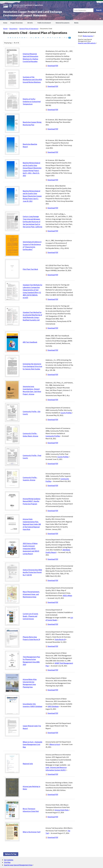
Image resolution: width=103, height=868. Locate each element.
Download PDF (53, 66)
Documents (13, 29)
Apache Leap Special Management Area (19, 865)
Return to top (11, 854)
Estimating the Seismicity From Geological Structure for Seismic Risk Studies (32, 366)
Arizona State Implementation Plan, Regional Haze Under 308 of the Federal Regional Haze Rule (32, 524)
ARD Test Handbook (30, 342)
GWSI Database (54, 706)
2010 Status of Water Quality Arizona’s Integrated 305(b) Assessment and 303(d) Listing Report (31, 549)
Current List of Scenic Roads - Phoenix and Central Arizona (30, 616)
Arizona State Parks (62, 810)
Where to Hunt (55, 744)
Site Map (7, 862)
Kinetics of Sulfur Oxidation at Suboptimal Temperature (32, 101)
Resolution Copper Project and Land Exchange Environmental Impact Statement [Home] (33, 14)
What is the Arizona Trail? (32, 832)
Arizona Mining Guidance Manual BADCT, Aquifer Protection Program (32, 501)
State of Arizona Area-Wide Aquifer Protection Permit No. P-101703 (32, 572)
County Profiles (67, 413)
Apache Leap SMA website (88, 43)
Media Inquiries (89, 36)
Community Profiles (53, 436)
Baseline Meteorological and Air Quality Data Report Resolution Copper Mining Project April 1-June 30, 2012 (32, 196)
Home (5, 29)
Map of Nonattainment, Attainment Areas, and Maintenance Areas (31, 594)
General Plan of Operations (29, 29)
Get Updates (9, 860)
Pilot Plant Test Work (30, 269)
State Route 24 (61, 639)
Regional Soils (28, 764)
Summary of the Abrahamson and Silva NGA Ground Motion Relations (32, 80)
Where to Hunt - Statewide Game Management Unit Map (32, 744)
